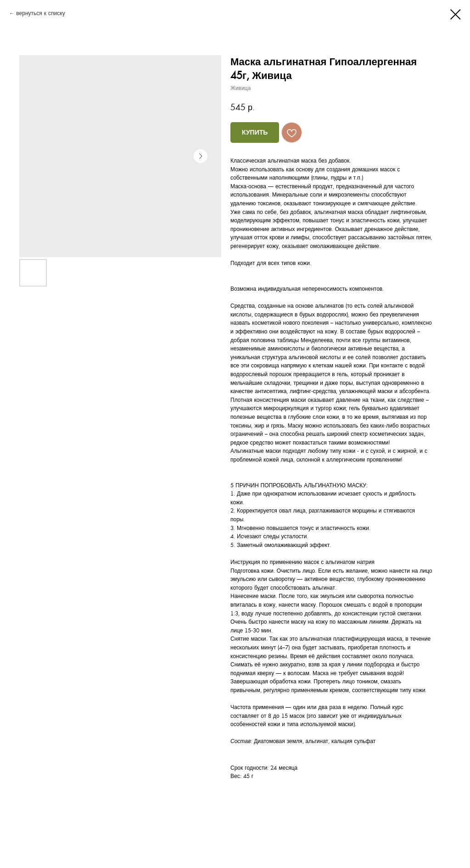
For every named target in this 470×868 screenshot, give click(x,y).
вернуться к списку (40, 13)
